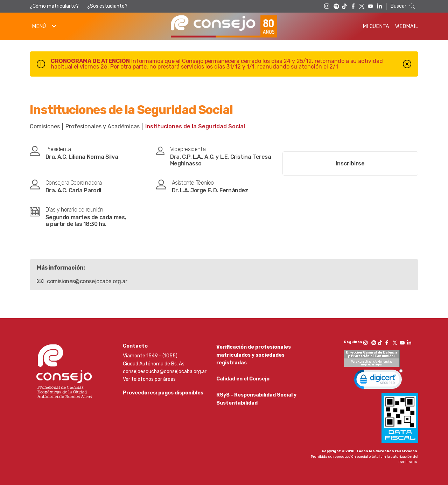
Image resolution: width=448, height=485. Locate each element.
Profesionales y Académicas (103, 126)
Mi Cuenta (376, 26)
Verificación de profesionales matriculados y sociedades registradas (254, 355)
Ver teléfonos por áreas (149, 379)
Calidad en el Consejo (243, 381)
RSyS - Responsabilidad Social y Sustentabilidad (256, 402)
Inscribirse (350, 163)
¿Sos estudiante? (107, 6)
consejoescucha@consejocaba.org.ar (165, 372)
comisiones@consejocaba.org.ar (87, 281)
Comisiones (45, 126)
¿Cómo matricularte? (54, 6)
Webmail (407, 26)
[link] (378, 381)
